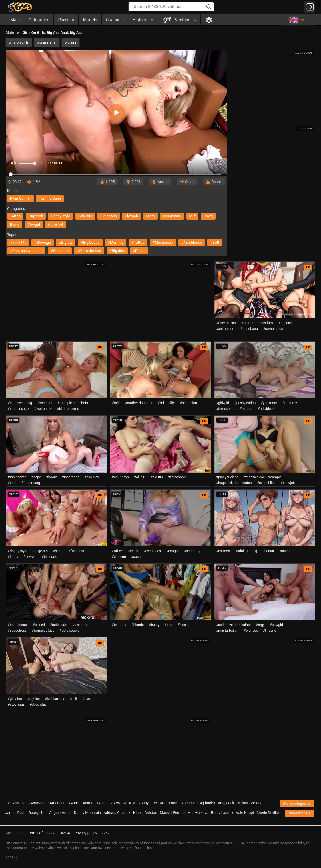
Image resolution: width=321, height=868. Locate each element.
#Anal (73, 803)
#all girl (140, 477)
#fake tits (18, 242)
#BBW (115, 803)
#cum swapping (20, 403)
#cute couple (69, 631)
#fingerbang (31, 483)
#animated (287, 551)
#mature (246, 409)
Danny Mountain (87, 813)
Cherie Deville (268, 813)
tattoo (15, 216)
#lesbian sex (54, 699)
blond (15, 224)
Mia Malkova (198, 813)
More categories (297, 803)
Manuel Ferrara (172, 813)
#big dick (117, 251)
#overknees (152, 551)
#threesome (225, 409)
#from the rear (89, 251)
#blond (58, 551)
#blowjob (288, 483)
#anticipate (59, 625)
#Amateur (37, 803)
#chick (133, 551)
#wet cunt (45, 403)
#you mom (269, 403)
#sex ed (39, 625)
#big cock (49, 557)
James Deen (15, 813)
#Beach (187, 803)
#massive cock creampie (263, 477)
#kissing (184, 625)
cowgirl (34, 224)
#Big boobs (206, 803)
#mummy (116, 242)
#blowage (43, 242)
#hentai (268, 551)
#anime (247, 323)
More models (299, 813)
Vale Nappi (245, 813)
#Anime (87, 803)
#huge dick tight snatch (234, 483)
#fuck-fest (76, 551)
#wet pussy (43, 409)
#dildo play (38, 704)
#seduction (188, 403)
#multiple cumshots (73, 403)
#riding (139, 251)
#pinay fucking (227, 477)
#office (117, 551)
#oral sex (251, 631)
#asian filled (266, 483)
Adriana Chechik (117, 813)
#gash (136, 557)
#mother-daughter (139, 403)
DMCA (65, 833)
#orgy (260, 625)
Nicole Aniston (145, 813)
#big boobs (90, 242)
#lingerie (269, 631)
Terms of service (42, 833)
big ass (70, 42)
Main (10, 33)
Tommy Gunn (50, 198)
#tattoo (138, 242)
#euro (87, 699)
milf (192, 216)
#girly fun (15, 699)
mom (150, 216)
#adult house (18, 625)
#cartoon (223, 551)
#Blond (257, 803)
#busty (154, 625)
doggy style (60, 216)
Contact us (15, 833)
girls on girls (19, 42)
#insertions (71, 477)
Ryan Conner (20, 198)
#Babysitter (148, 803)
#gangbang (249, 329)
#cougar (172, 551)
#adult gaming (246, 551)
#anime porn (226, 329)
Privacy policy (86, 833)
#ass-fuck (266, 323)
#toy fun (33, 699)
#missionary (163, 242)
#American (56, 803)
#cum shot (60, 251)
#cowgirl (30, 557)
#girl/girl (223, 403)
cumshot (56, 224)
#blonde (137, 625)
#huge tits (40, 551)
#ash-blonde (192, 242)
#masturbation (227, 631)
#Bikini (242, 803)
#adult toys (120, 477)
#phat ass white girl (26, 251)
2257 (106, 833)
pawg (208, 216)
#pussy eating (245, 403)
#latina (13, 557)
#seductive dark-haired (233, 625)
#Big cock (226, 803)
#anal (12, 483)
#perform (79, 625)
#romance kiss (43, 631)
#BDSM (129, 803)
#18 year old (15, 803)
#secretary (192, 551)
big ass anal (47, 42)
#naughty (119, 625)
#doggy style (17, 551)
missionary (172, 216)
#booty (51, 477)
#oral (169, 625)
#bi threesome (68, 409)
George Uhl (37, 813)
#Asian (102, 803)
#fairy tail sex (226, 323)
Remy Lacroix (222, 813)
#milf (116, 403)
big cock (36, 216)
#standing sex (18, 409)
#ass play (92, 477)
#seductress (17, 631)
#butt (215, 242)
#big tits (66, 242)
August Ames (60, 813)
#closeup (119, 557)
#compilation (273, 329)
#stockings (16, 704)
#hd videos (266, 409)
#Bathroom (169, 803)
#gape (36, 477)
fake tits (85, 216)
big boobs (109, 216)
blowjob (131, 216)
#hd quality (166, 403)
